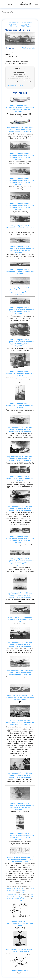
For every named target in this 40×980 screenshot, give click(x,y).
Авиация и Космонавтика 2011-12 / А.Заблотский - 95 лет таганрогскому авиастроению (20, 698)
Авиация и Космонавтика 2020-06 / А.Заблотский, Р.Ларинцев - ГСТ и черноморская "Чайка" (20, 859)
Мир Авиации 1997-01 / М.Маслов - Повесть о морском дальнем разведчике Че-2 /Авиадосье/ (20, 130)
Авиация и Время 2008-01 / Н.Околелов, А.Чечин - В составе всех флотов (20, 228)
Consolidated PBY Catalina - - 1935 (20, 888)
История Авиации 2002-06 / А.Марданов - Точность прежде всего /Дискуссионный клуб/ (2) (20, 723)
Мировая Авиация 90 (20, 970)
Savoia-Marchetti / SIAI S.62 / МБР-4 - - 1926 (20, 891)
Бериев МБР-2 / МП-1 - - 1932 (20, 896)
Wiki (23, 48)
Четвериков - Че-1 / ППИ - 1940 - (26, 24)
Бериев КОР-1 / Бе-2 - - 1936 (20, 894)
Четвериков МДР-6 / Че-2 (18, 30)
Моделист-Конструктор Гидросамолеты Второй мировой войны (20, 923)
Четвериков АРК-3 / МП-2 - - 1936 (20, 899)
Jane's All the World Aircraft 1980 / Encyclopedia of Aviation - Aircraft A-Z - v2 (20, 619)
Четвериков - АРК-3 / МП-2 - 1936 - (14, 24)
